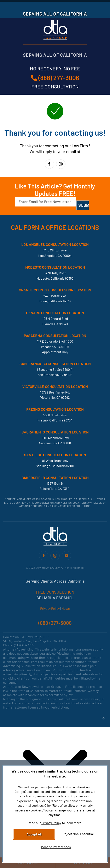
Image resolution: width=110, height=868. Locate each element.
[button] (104, 719)
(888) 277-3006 (55, 78)
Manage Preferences (56, 847)
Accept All (34, 834)
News (66, 608)
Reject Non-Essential (78, 834)
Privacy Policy (50, 608)
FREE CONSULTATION (55, 592)
